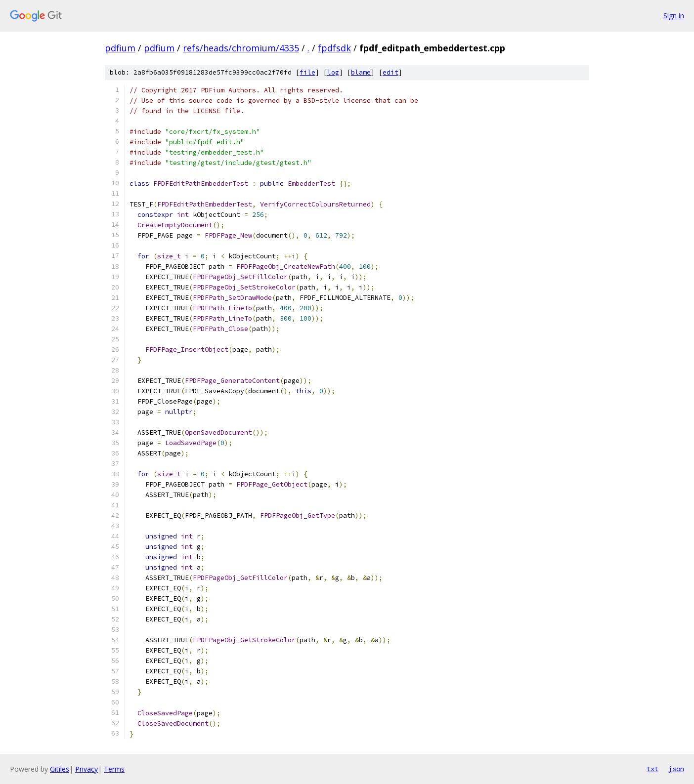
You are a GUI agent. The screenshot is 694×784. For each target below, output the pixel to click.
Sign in (674, 16)
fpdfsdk (334, 48)
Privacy (87, 769)
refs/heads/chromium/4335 (241, 48)
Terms (114, 769)
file (307, 72)
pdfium (120, 48)
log (333, 72)
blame (361, 72)
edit (390, 72)
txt (652, 769)
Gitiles (60, 769)
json (676, 769)
